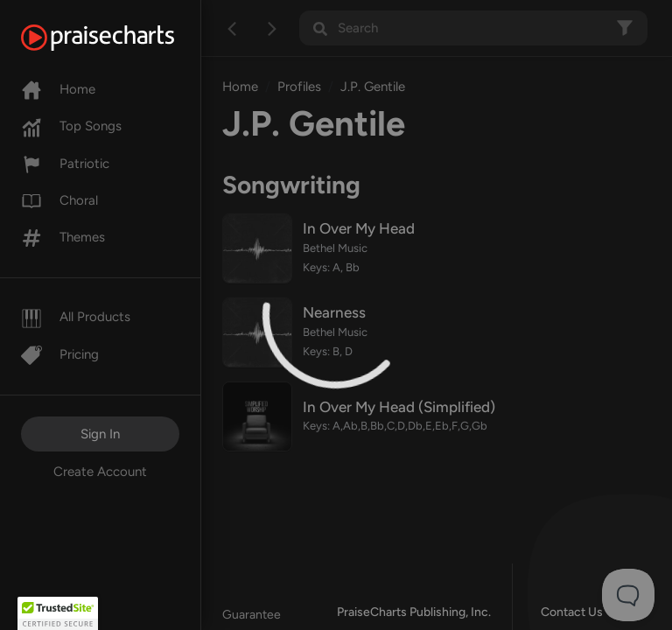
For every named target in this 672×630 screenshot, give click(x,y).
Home (58, 89)
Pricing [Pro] (60, 354)
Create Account (100, 472)
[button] (58, 613)
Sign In (100, 434)
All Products (76, 317)
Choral (59, 200)
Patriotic (65, 164)
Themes (63, 237)
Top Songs (71, 126)
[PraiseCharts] (119, 38)
